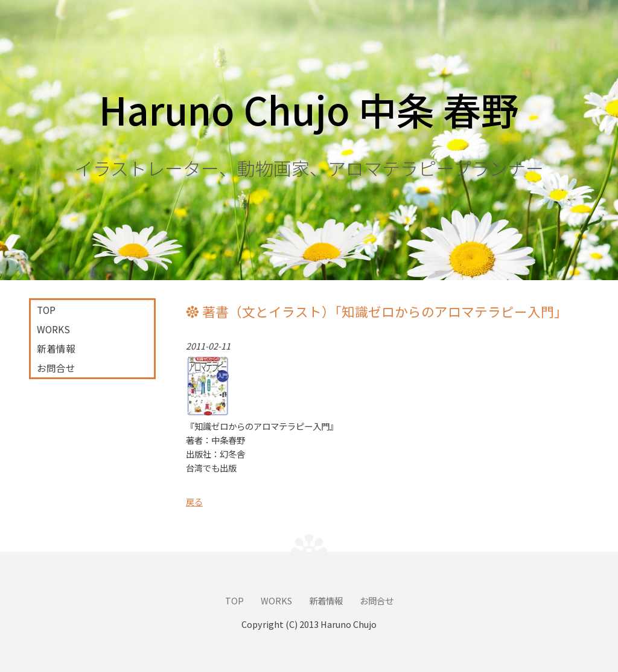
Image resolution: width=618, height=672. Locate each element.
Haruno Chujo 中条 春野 (309, 109)
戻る (194, 501)
